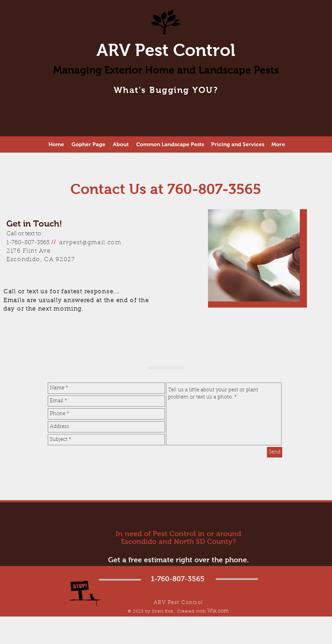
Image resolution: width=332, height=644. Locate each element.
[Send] (275, 452)
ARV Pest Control (166, 50)
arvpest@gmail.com (90, 243)
